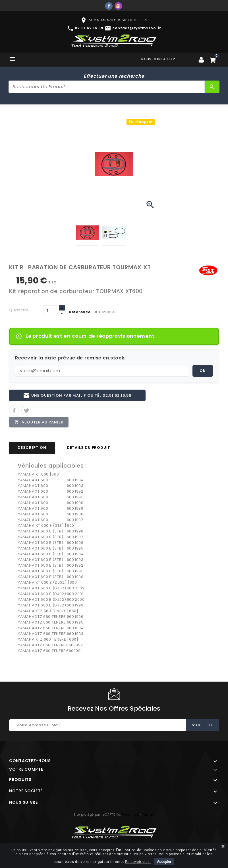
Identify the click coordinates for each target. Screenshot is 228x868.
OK (203, 371)
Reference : (81, 312)
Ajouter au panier (40, 424)
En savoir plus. (138, 862)
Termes (148, 817)
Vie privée (130, 817)
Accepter (164, 862)
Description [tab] (32, 450)
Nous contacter (158, 59)
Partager (14, 412)
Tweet (26, 412)
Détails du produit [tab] (89, 450)
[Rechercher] (107, 87)
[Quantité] (50, 311)
